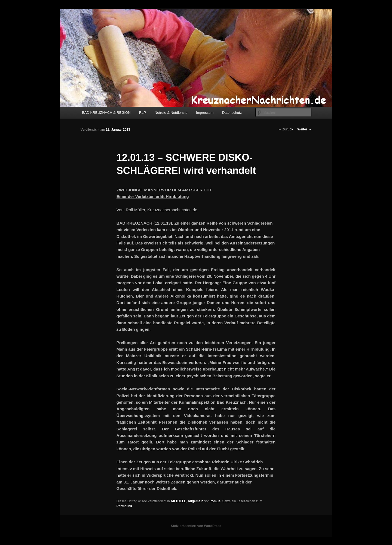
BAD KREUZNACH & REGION (106, 113)
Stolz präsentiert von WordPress (196, 526)
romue (215, 501)
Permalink (124, 506)
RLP (143, 113)
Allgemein (196, 501)
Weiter (304, 129)
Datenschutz (232, 113)
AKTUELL (178, 501)
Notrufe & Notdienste (171, 113)
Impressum (205, 113)
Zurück (286, 129)
